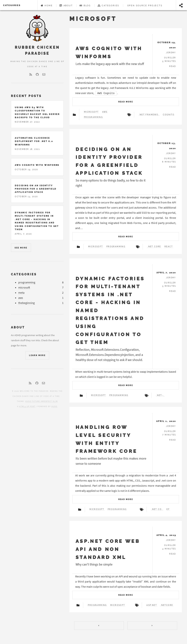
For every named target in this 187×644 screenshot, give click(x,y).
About (66, 5)
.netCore (166, 610)
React (168, 247)
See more (23, 248)
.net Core (153, 247)
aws (23, 298)
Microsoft (93, 112)
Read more (126, 102)
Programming (95, 117)
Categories (12, 5)
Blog (85, 5)
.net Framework (147, 115)
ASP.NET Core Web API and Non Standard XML (110, 549)
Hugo (57, 407)
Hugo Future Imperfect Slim (44, 401)
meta (24, 293)
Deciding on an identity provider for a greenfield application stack (38, 189)
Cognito (167, 115)
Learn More (39, 355)
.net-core (159, 395)
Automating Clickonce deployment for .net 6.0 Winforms (36, 141)
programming (29, 282)
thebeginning (29, 303)
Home (47, 5)
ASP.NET (151, 610)
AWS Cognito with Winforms (39, 165)
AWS (106, 112)
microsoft (26, 288)
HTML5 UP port (29, 407)
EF (167, 509)
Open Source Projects (144, 5)
